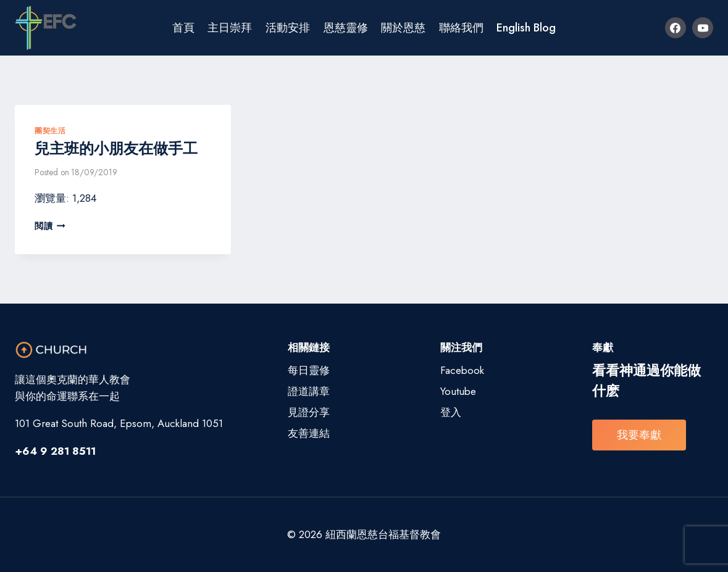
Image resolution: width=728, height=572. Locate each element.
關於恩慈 (403, 28)
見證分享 (309, 412)
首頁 (183, 28)
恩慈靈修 (346, 28)
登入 (451, 412)
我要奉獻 (639, 435)
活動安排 (288, 28)
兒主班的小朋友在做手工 (116, 148)
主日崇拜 (230, 28)
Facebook (462, 370)
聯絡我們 (461, 28)
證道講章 (309, 391)
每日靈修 (309, 370)
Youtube (458, 391)
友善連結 (309, 433)
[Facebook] (676, 28)
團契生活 (50, 131)
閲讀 (50, 226)
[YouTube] (703, 28)
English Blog (526, 28)
